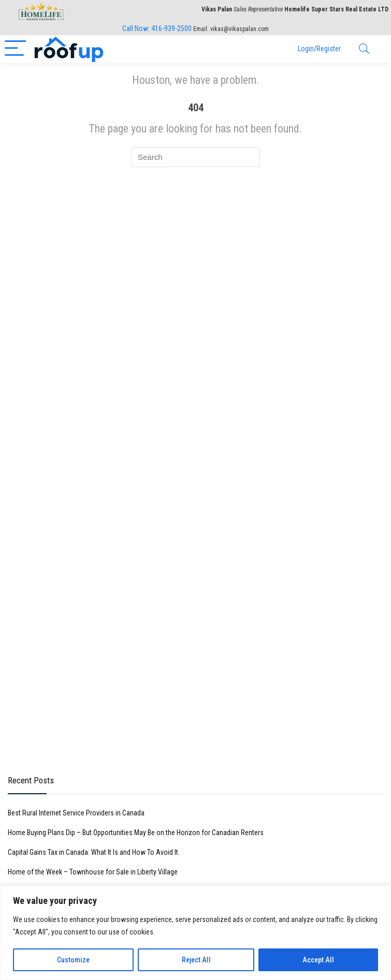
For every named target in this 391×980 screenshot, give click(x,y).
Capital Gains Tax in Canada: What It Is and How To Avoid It (93, 852)
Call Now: (157, 28)
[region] (195, 933)
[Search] (364, 49)
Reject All (196, 960)
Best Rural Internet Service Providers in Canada (76, 813)
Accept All (318, 960)
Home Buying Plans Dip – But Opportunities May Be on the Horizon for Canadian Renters (136, 833)
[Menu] (16, 49)
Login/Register (319, 49)
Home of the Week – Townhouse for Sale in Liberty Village (93, 872)
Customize (73, 960)
